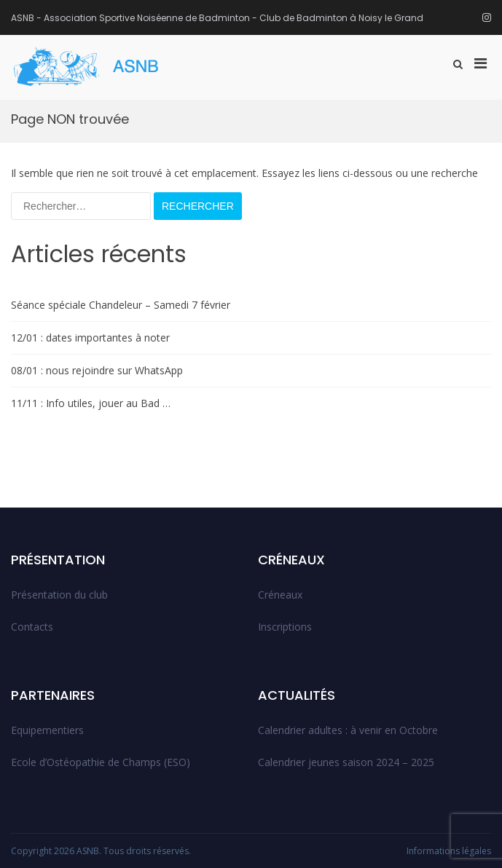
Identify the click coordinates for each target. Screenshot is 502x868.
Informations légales (449, 851)
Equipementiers (47, 730)
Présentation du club (59, 595)
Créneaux (280, 595)
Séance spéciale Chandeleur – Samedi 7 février (121, 305)
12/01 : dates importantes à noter (90, 338)
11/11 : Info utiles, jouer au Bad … (91, 403)
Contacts (32, 627)
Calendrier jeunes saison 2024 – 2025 (346, 762)
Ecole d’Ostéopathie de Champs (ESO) (101, 762)
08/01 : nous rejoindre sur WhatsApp (97, 370)
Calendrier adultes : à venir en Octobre (348, 730)
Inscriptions (285, 627)
